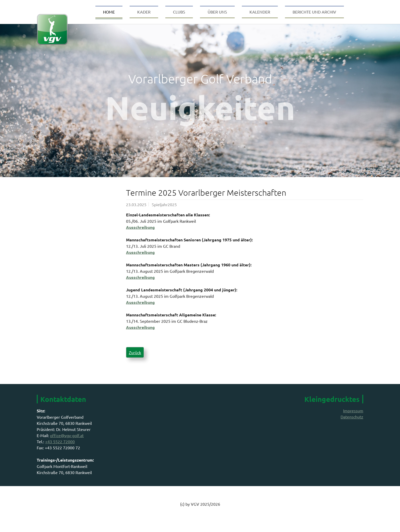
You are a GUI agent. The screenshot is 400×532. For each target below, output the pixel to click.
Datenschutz (352, 427)
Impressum (353, 421)
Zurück (135, 363)
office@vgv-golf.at (67, 446)
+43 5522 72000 (60, 452)
